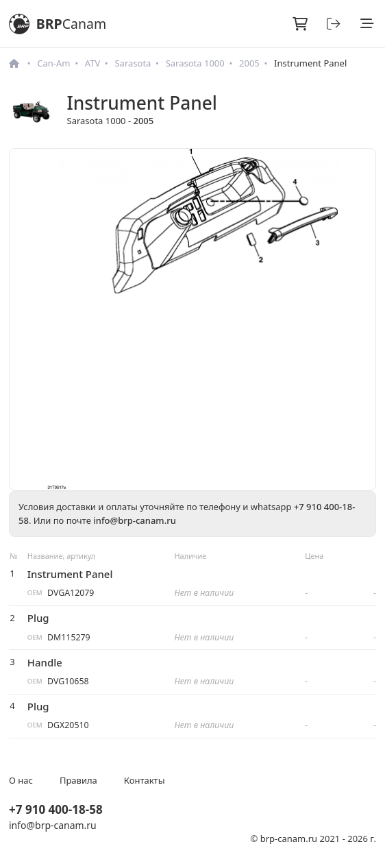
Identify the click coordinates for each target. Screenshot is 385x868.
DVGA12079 (71, 593)
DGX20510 (68, 725)
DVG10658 (68, 681)
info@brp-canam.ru (135, 520)
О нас (21, 780)
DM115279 (69, 637)
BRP (58, 24)
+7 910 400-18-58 (56, 809)
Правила (78, 780)
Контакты (145, 780)
